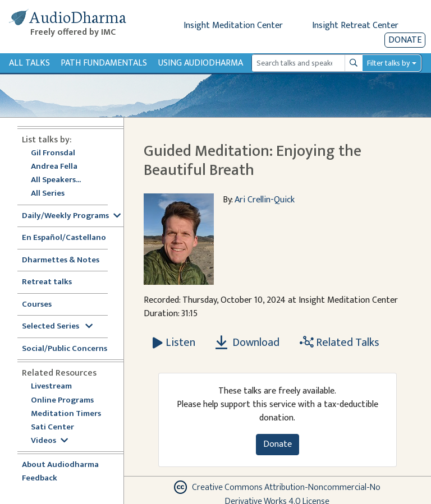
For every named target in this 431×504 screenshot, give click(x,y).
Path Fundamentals (104, 63)
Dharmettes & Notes (61, 260)
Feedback (40, 478)
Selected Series (57, 327)
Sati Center (52, 427)
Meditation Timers (66, 414)
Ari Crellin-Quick (265, 200)
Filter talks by (388, 63)
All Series (48, 194)
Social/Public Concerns (65, 349)
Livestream (51, 387)
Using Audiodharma (201, 63)
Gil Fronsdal (53, 153)
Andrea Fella (54, 167)
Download (247, 343)
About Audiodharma (60, 465)
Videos (49, 441)
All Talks (29, 63)
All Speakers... (56, 180)
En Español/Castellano (64, 238)
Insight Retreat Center (355, 26)
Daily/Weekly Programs (71, 216)
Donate (405, 40)
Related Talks (340, 343)
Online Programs (62, 401)
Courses (37, 305)
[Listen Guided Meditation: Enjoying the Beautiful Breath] (174, 343)
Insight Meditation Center (233, 26)
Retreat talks (47, 282)
